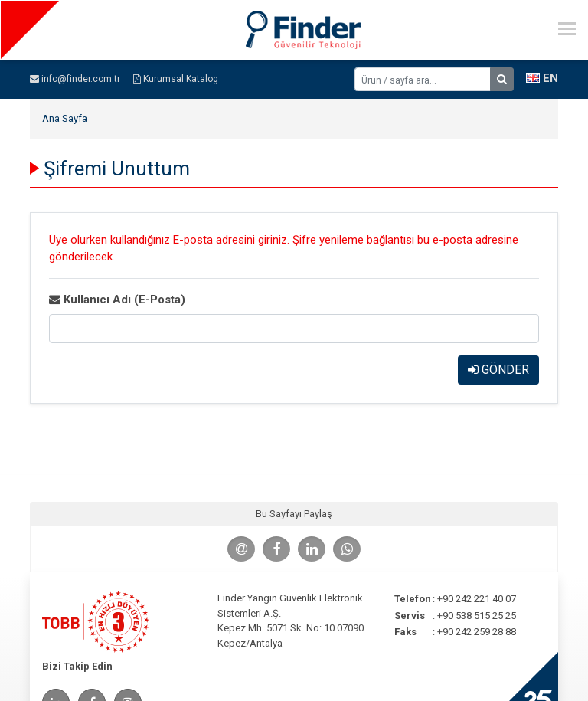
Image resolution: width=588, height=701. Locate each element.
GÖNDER (498, 370)
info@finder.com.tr (75, 79)
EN (542, 78)
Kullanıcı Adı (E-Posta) (117, 300)
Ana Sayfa (65, 118)
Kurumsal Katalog (176, 79)
